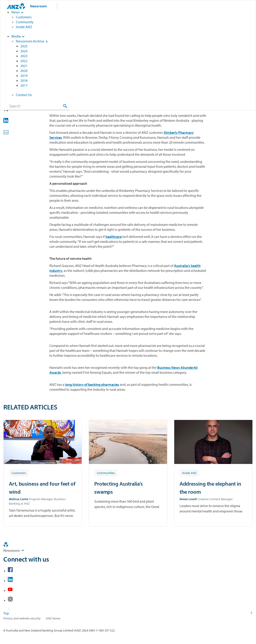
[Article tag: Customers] (19, 473)
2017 (24, 85)
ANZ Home (53, 618)
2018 (24, 80)
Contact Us (24, 95)
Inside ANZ (24, 27)
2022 (24, 61)
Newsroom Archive (30, 41)
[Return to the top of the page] (128, 613)
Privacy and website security (22, 618)
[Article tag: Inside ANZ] (189, 473)
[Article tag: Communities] (106, 473)
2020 (24, 71)
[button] (12, 121)
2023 (24, 56)
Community (25, 22)
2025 (24, 46)
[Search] (38, 106)
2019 (24, 76)
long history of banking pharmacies (92, 384)
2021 (24, 66)
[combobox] (38, 106)
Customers (24, 17)
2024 (24, 51)
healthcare (114, 237)
